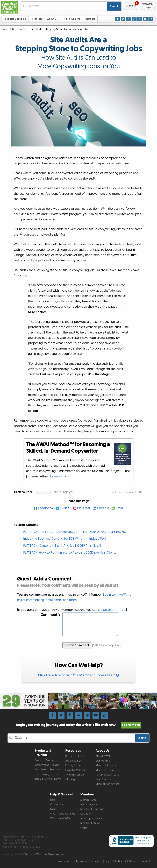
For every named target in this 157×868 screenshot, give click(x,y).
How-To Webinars (76, 770)
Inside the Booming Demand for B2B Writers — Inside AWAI (65, 539)
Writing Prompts (75, 775)
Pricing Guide (73, 765)
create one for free (112, 610)
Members (90, 19)
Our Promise (103, 761)
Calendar (86, 814)
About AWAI (103, 756)
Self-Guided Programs (48, 770)
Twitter (65, 508)
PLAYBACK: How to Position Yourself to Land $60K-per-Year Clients (70, 553)
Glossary (70, 779)
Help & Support (71, 19)
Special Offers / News (48, 779)
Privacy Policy (65, 861)
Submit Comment (77, 645)
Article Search (73, 761)
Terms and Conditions (89, 861)
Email (120, 508)
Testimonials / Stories (108, 775)
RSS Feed (132, 861)
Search (114, 6)
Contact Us (57, 805)
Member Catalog (90, 823)
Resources (37, 19)
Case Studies (103, 779)
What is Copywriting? (63, 814)
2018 (12, 29)
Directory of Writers (107, 784)
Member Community (92, 809)
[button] (131, 6)
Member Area (88, 800)
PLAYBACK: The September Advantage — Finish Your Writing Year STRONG (75, 532)
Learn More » (59, 476)
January (23, 29)
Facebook (46, 508)
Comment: (50, 615)
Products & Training (15, 19)
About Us (52, 19)
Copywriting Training (47, 765)
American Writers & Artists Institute (45, 854)
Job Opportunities (91, 818)
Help (53, 800)
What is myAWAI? (60, 818)
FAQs (53, 809)
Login (84, 828)
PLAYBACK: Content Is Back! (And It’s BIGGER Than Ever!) (62, 546)
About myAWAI (89, 805)
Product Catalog (45, 760)
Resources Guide (75, 756)
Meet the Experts (106, 765)
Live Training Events (46, 774)
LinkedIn (103, 508)
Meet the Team (105, 770)
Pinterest (84, 508)
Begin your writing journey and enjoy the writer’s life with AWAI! (78, 725)
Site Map (118, 861)
